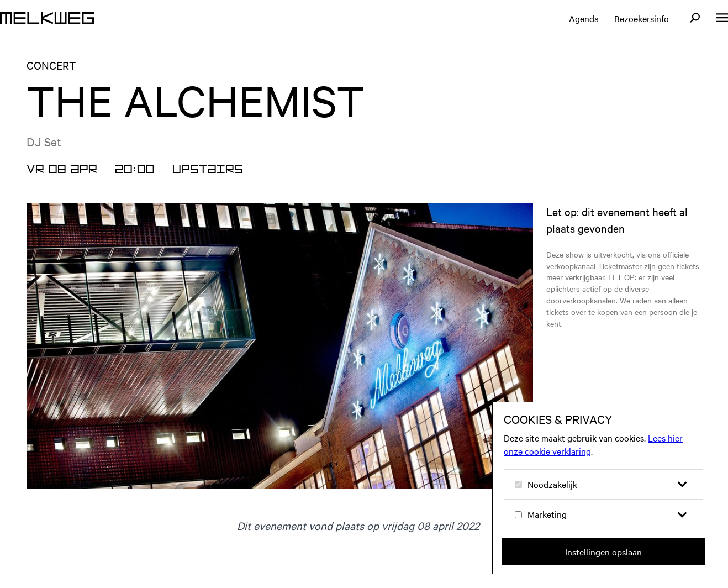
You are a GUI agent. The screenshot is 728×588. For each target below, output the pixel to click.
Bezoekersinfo (642, 18)
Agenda (584, 18)
